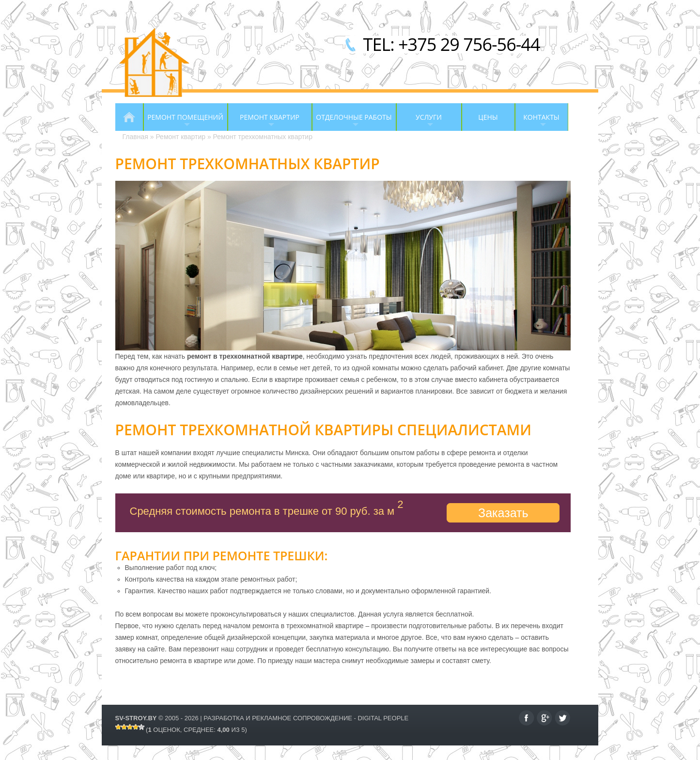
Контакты (537, 122)
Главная (129, 117)
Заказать (503, 513)
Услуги (419, 122)
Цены (488, 117)
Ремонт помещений (183, 122)
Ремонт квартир (264, 122)
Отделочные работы (352, 122)
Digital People (383, 718)
